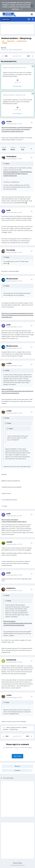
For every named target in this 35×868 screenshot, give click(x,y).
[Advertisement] (18, 29)
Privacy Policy (17, 863)
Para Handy (11, 250)
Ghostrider (12, 68)
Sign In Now (17, 756)
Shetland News (18, 50)
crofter (9, 363)
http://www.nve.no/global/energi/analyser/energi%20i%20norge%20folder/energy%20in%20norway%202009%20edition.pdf (17, 315)
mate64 (9, 542)
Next (29, 56)
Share (18, 766)
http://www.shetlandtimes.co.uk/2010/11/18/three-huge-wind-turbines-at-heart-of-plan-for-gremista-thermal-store (18, 174)
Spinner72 (12, 95)
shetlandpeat (11, 156)
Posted (14, 124)
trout (5, 48)
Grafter (9, 121)
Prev (6, 56)
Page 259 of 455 (17, 56)
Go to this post (18, 86)
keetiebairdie (11, 660)
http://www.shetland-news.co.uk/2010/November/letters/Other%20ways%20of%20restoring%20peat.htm (17, 391)
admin (15, 76)
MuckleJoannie (12, 279)
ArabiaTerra (11, 588)
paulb (8, 210)
